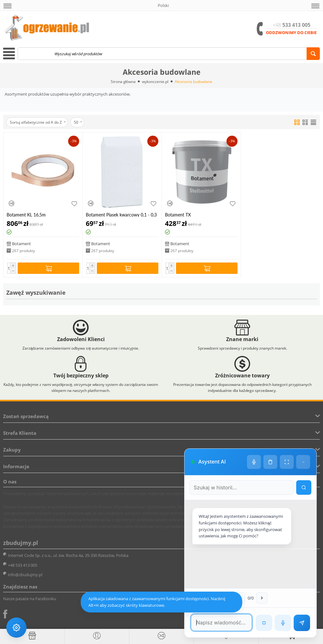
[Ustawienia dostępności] (16, 628)
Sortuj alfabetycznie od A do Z (38, 122)
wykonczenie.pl (155, 82)
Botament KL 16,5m (26, 214)
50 (78, 122)
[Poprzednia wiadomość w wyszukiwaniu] (239, 598)
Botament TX (178, 214)
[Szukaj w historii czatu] (242, 487)
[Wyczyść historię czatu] (270, 462)
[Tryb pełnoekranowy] (287, 462)
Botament (21, 244)
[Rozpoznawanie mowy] (283, 623)
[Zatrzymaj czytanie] (264, 623)
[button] (8, 6)
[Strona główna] (32, 636)
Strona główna (123, 82)
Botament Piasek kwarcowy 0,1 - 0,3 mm (121, 214)
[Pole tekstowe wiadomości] (221, 623)
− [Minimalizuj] (303, 462)
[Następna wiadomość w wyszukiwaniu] (262, 598)
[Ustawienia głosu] (254, 462)
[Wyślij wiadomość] (302, 623)
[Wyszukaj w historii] (304, 487)
